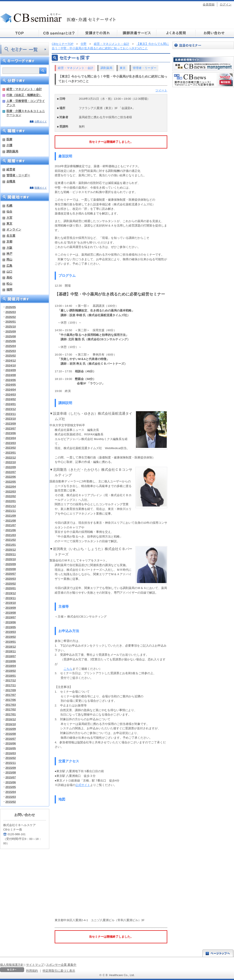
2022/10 (11, 462)
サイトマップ (35, 965)
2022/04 (11, 486)
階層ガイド (41, 188)
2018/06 (11, 661)
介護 (9, 145)
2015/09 (11, 768)
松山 (9, 284)
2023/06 (11, 433)
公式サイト (83, 785)
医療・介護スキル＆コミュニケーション (26, 113)
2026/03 (11, 312)
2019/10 (11, 603)
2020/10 (11, 559)
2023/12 (11, 409)
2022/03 (11, 491)
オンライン (14, 229)
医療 (9, 139)
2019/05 (11, 627)
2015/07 (11, 777)
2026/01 (11, 321)
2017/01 (11, 714)
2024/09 (11, 370)
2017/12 (11, 680)
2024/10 (11, 365)
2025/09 (11, 331)
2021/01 (11, 545)
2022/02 (11, 496)
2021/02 (11, 540)
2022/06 (11, 477)
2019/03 (11, 632)
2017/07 (11, 695)
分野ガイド (41, 122)
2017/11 (11, 685)
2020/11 (11, 554)
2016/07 (11, 739)
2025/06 (11, 341)
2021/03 (11, 535)
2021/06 (11, 530)
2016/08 (11, 734)
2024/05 (11, 384)
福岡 (9, 289)
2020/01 (11, 588)
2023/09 (11, 423)
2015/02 (11, 802)
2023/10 (11, 418)
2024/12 (11, 360)
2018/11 (11, 651)
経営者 (11, 169)
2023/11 (11, 414)
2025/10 (11, 326)
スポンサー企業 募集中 (61, 965)
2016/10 (11, 724)
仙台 (9, 211)
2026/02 (11, 317)
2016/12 (11, 719)
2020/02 (11, 583)
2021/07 (11, 525)
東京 (9, 223)
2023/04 (11, 438)
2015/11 (11, 763)
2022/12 (11, 457)
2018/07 (11, 656)
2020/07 (11, 574)
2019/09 (11, 608)
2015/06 (11, 782)
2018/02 (11, 671)
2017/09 (11, 690)
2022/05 (11, 482)
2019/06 (11, 622)
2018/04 (11, 666)
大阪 (9, 248)
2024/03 (11, 394)
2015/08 (11, 772)
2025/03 (11, 351)
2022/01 (11, 501)
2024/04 (11, 389)
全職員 (11, 181)
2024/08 (11, 375)
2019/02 (11, 637)
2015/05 (11, 787)
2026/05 (11, 307)
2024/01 (11, 404)
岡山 (9, 259)
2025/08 (11, 336)
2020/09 (11, 564)
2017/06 (11, 700)
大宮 (9, 218)
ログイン (226, 4)
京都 (9, 241)
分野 (84, 44)
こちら (68, 669)
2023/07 (11, 428)
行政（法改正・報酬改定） (24, 95)
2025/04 (11, 346)
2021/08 (11, 520)
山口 (9, 271)
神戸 (9, 253)
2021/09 (11, 515)
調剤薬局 (12, 151)
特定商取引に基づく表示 (59, 971)
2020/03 (11, 579)
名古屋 (11, 236)
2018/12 (11, 646)
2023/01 (11, 452)
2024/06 (11, 380)
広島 (9, 266)
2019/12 (11, 593)
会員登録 (209, 4)
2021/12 (11, 506)
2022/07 (11, 472)
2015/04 (11, 792)
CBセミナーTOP (63, 44)
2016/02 (11, 758)
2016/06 (11, 743)
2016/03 (11, 753)
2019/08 (11, 612)
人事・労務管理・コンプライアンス (26, 103)
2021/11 (11, 511)
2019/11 (11, 598)
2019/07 (11, 617)
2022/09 (11, 467)
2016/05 (11, 748)
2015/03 (11, 797)
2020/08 (11, 569)
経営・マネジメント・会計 (24, 89)
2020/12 (11, 549)
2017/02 (11, 709)
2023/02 (11, 448)
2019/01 (11, 642)
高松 (9, 277)
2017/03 (11, 705)
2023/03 (11, 443)
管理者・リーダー (18, 175)
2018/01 (11, 676)
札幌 (9, 205)
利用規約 (32, 971)
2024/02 (11, 399)
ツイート (161, 90)
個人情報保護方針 (12, 965)
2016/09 (11, 729)
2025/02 (11, 355)
